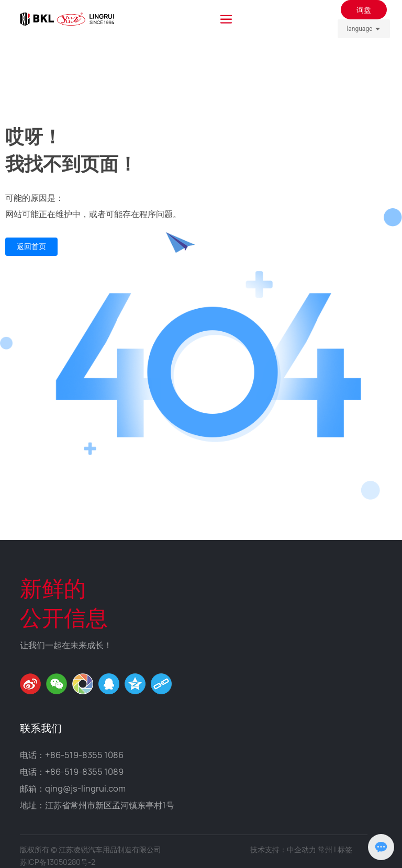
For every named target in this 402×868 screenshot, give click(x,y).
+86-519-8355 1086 (84, 755)
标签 (345, 849)
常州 (325, 849)
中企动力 (301, 849)
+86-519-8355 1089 (84, 772)
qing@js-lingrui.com (85, 788)
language (359, 29)
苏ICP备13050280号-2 (58, 862)
